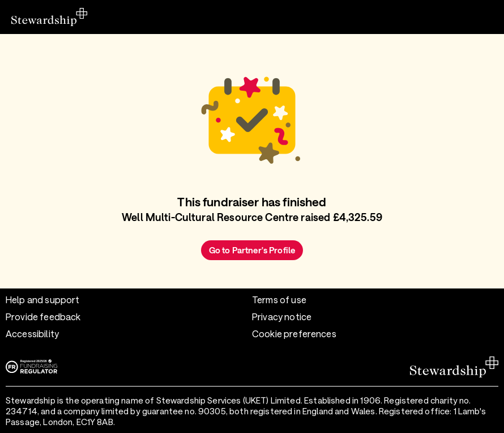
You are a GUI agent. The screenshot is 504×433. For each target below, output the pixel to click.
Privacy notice (282, 317)
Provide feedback (43, 317)
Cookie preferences (294, 334)
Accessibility (32, 334)
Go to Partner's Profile (252, 250)
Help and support (42, 300)
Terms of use (279, 300)
